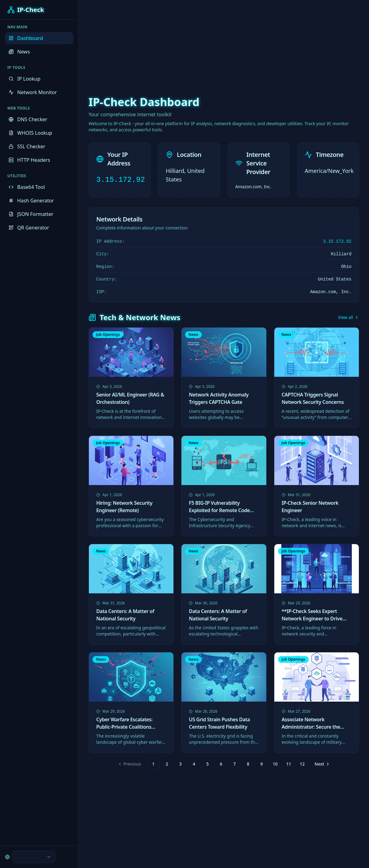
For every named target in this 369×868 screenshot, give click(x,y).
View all (349, 317)
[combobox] (34, 857)
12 (302, 764)
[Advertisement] (184, 43)
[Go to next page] (322, 764)
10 (275, 764)
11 (289, 764)
